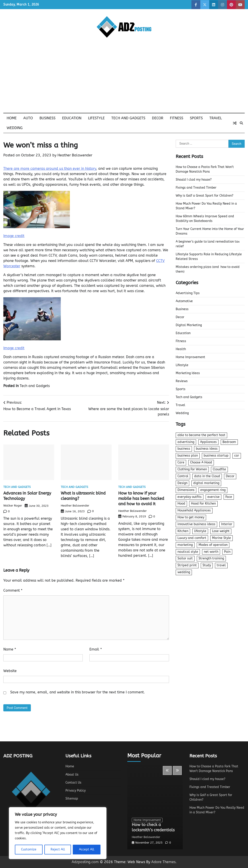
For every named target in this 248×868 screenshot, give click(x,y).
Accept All (87, 849)
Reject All (58, 849)
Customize (29, 849)
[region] (58, 833)
